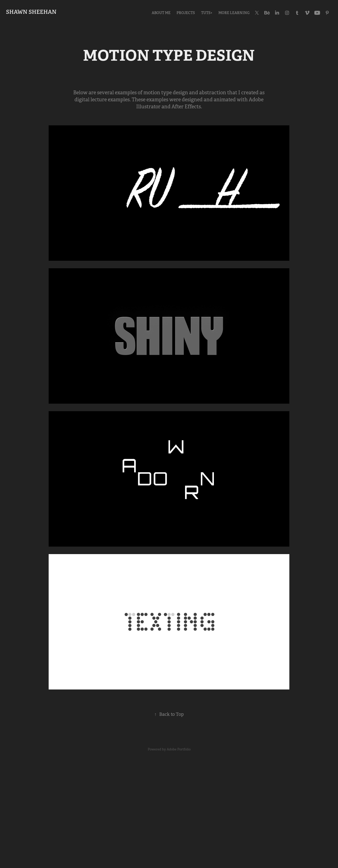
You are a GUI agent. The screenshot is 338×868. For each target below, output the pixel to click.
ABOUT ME (161, 13)
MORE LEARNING (234, 13)
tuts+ (207, 13)
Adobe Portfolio (179, 749)
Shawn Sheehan (31, 12)
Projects (186, 13)
